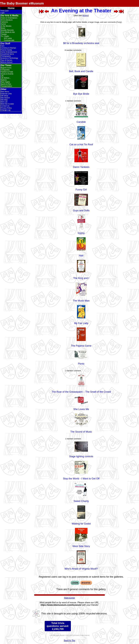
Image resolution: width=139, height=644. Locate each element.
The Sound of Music (81, 432)
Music (3, 28)
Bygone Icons (6, 68)
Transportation (6, 86)
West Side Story (81, 546)
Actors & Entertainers (9, 18)
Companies (5, 70)
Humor (3, 24)
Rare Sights (5, 82)
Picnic (81, 364)
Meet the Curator (7, 104)
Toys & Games (6, 60)
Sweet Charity (81, 501)
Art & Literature (7, 20)
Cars (3, 46)
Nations (4, 80)
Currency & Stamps (8, 48)
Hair (81, 256)
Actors (85, 15)
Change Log (5, 110)
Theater (4, 34)
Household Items (7, 54)
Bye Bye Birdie (81, 94)
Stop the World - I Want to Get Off (81, 479)
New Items (5, 92)
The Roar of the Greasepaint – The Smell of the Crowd (81, 392)
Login (2, 13)
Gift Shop (4, 96)
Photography (6, 56)
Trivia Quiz (4, 11)
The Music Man (81, 301)
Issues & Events (7, 74)
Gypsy (81, 233)
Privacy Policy (6, 108)
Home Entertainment (9, 52)
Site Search (5, 98)
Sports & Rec (6, 84)
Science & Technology (9, 58)
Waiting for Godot (81, 524)
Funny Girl (81, 190)
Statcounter (69, 598)
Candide (81, 122)
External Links (6, 94)
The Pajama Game (81, 346)
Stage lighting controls (81, 456)
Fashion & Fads (7, 72)
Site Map (4, 100)
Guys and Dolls (81, 211)
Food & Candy (6, 50)
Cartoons (4, 22)
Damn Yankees (81, 167)
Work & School (7, 62)
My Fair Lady (81, 323)
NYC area (8, 38)
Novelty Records (7, 30)
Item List (4, 102)
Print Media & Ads (8, 32)
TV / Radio (5, 36)
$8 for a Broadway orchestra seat (81, 43)
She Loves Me (81, 409)
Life (2, 76)
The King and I (81, 278)
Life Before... (6, 78)
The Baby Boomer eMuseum (22, 3)
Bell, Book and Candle (81, 71)
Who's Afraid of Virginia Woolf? (81, 569)
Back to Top (69, 641)
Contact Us (5, 106)
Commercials (9, 40)
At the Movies (6, 26)
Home (11, 8)
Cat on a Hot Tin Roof (81, 144)
